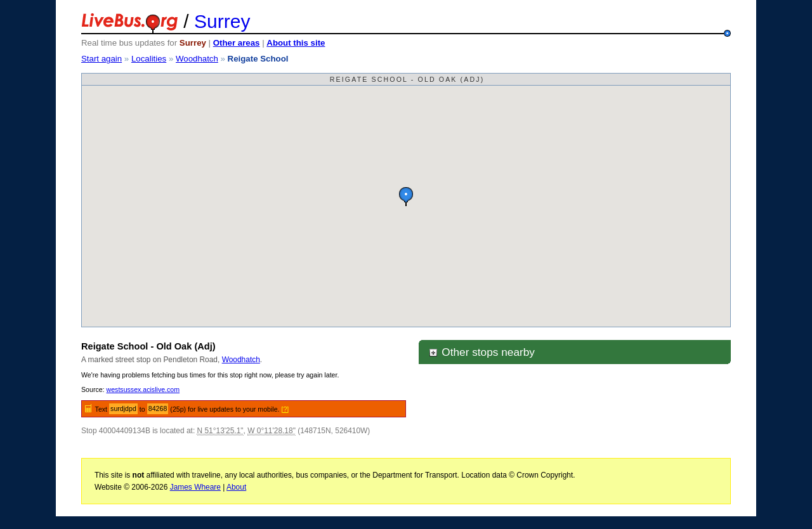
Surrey (222, 21)
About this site (296, 43)
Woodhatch (197, 59)
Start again (101, 59)
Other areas (237, 43)
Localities (149, 59)
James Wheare (195, 487)
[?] (285, 409)
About (236, 487)
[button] (406, 196)
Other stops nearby (481, 352)
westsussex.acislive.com (143, 389)
